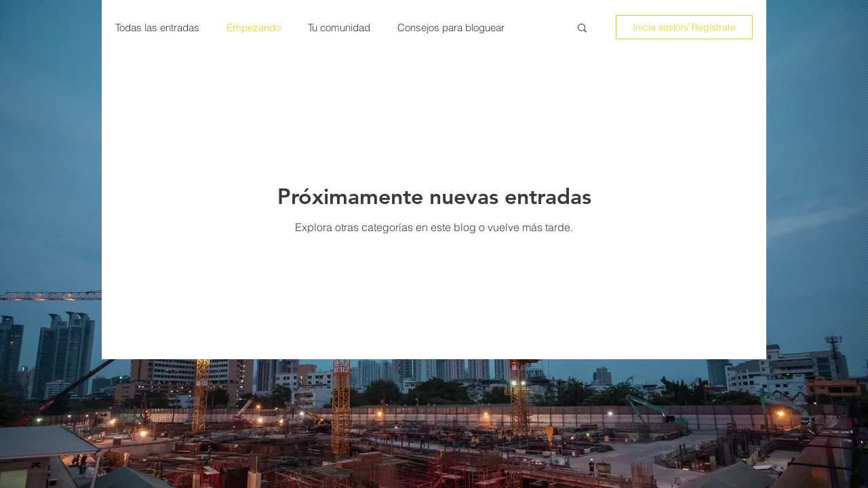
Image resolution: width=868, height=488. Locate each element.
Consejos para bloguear (451, 27)
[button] (582, 29)
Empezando (254, 27)
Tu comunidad (339, 27)
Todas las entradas (157, 27)
